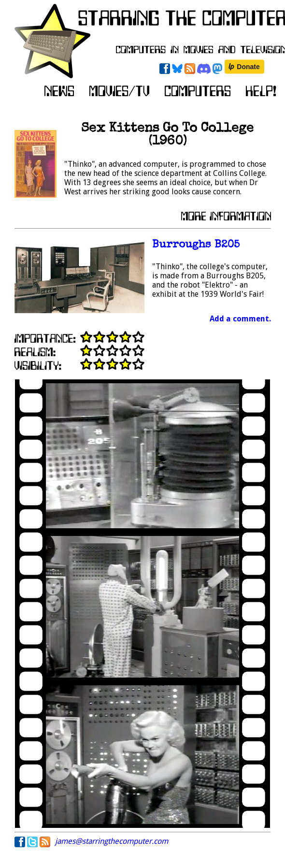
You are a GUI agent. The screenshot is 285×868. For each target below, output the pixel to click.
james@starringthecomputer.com (112, 841)
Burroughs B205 (196, 245)
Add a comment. (240, 319)
